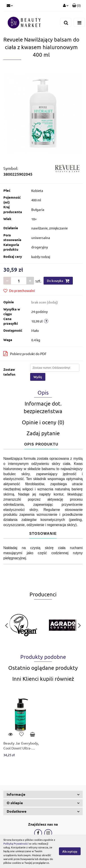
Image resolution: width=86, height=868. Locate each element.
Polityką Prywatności (16, 843)
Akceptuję (70, 851)
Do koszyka (58, 281)
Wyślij (38, 377)
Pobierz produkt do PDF (25, 354)
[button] (77, 6)
